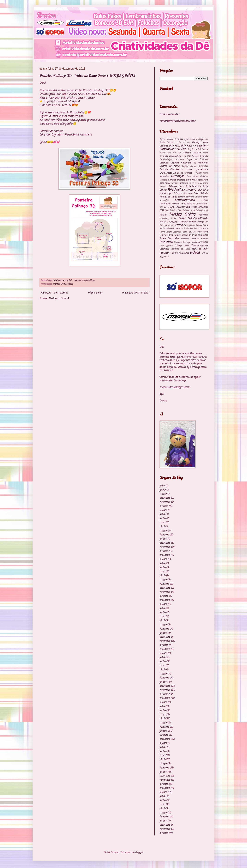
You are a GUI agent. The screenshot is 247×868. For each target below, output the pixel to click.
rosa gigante (166, 245)
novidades (164, 219)
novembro (165, 502)
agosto (163, 510)
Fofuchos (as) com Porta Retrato (191, 193)
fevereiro (164, 535)
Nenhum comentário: (84, 280)
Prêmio (204, 239)
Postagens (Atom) (59, 299)
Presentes (166, 242)
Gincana (198, 197)
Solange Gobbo (182, 245)
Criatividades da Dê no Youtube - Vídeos (180, 173)
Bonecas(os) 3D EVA (173, 149)
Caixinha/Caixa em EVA (180, 156)
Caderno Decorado (192, 153)
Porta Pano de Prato (192, 232)
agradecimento (191, 139)
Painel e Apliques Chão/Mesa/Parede (178, 222)
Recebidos (203, 242)
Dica (189, 176)
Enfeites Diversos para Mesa (182, 180)
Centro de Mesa (169, 166)
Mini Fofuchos (184, 210)
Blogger (139, 852)
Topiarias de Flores (181, 249)
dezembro (165, 498)
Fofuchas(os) (176, 190)
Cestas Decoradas (199, 166)
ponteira (179, 228)
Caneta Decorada (200, 156)
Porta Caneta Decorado (170, 232)
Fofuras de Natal (168, 197)
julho (162, 486)
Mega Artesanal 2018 (179, 207)
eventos (174, 183)
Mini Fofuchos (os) (199, 210)
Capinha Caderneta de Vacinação (189, 163)
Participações (189, 225)
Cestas (185, 166)
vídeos (70, 284)
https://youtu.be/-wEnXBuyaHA (62, 101)
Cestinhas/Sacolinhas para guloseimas (184, 170)
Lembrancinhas (185, 200)
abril (162, 527)
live (173, 204)
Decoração (178, 176)
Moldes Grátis (60, 284)
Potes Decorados (169, 239)
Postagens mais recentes (54, 293)
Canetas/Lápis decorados (172, 159)
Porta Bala (189, 228)
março (163, 494)
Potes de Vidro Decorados (195, 235)
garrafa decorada (186, 197)
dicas (195, 176)
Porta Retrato (174, 235)
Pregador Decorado (190, 239)
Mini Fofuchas (171, 210)
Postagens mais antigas (135, 293)
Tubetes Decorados (179, 253)
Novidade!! (203, 215)
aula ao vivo (183, 142)
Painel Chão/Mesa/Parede (193, 219)
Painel (173, 219)
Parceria (178, 225)
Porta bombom (201, 228)
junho (162, 490)
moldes (163, 215)
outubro (164, 506)
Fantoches (183, 183)
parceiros (169, 225)
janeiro (163, 539)
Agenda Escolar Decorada (171, 139)
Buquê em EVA (194, 149)
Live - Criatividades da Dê (187, 204)
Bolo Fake (174, 146)
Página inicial (95, 293)
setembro (165, 555)
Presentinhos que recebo (186, 242)
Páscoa (199, 225)
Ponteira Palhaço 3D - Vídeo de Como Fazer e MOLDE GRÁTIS (87, 76)
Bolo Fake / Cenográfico (194, 146)
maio (162, 523)
